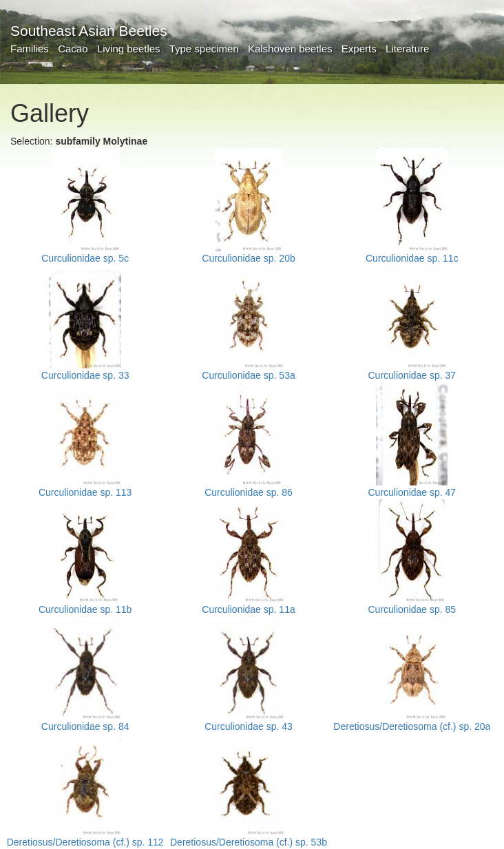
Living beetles (129, 49)
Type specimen (204, 49)
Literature (407, 49)
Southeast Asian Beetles (89, 31)
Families (30, 49)
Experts (359, 49)
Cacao (73, 49)
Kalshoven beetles (290, 49)
